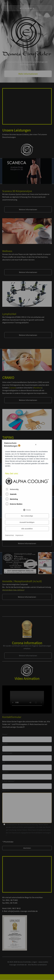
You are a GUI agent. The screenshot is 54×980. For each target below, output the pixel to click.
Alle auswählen (27, 529)
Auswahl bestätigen (27, 522)
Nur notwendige (27, 516)
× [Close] (36, 445)
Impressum (19, 535)
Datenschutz (9, 535)
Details (28, 510)
